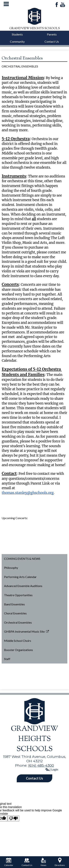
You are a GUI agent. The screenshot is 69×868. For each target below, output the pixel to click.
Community (17, 41)
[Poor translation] (13, 818)
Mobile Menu (6, 4)
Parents (52, 34)
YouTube (63, 5)
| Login (52, 769)
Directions (60, 862)
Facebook (57, 5)
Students (17, 34)
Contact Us (52, 41)
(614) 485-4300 (41, 765)
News (44, 862)
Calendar (9, 862)
